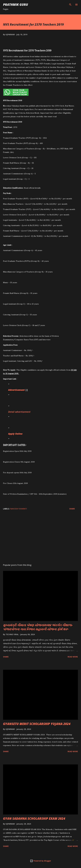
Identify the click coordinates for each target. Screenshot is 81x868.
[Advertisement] (40, 538)
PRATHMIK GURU (16, 5)
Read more (73, 657)
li (19, 434)
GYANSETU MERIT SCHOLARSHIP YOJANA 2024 (37, 724)
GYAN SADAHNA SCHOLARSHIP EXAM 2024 (34, 818)
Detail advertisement (20, 412)
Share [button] (72, 509)
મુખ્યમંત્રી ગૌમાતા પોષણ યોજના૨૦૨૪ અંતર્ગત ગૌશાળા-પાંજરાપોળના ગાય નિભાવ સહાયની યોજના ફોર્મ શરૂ (38, 627)
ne (21, 434)
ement (21, 390)
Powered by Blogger (40, 861)
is (17, 390)
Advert (12, 390)
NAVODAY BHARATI (19, 509)
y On (16, 434)
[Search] (70, 5)
